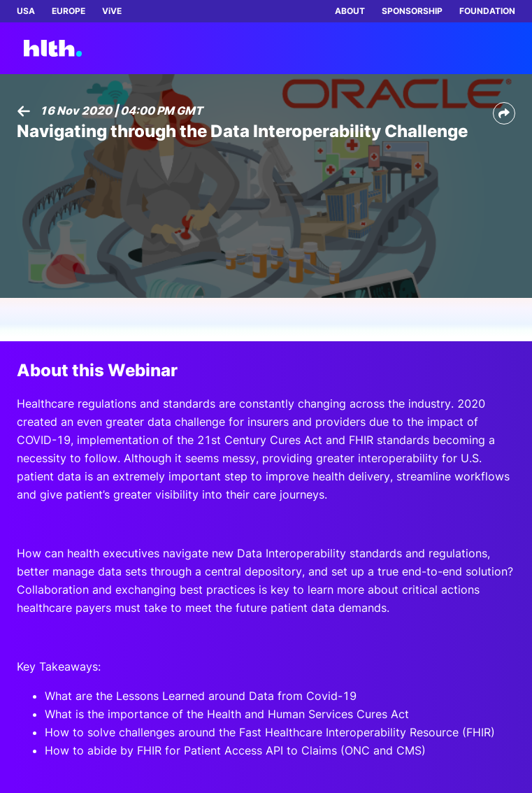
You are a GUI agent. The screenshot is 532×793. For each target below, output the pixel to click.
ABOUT (350, 11)
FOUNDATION (487, 11)
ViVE (112, 11)
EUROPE (69, 11)
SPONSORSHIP (412, 11)
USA (26, 11)
